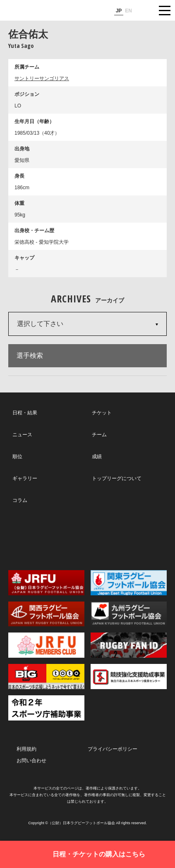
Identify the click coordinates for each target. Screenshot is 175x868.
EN (128, 11)
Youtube (136, 537)
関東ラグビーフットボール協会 (129, 583)
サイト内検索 (144, 10)
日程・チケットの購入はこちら (99, 854)
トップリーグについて (117, 478)
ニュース (22, 435)
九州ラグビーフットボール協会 (129, 614)
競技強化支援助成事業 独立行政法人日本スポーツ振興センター (129, 677)
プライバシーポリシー (113, 749)
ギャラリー (25, 478)
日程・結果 (25, 413)
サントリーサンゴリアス (42, 78)
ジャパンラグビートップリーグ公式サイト (31, 11)
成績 (97, 457)
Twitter (37, 536)
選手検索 (30, 356)
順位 (17, 457)
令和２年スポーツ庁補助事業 (46, 708)
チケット (102, 413)
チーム (99, 435)
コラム (20, 500)
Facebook (87, 537)
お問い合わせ (31, 761)
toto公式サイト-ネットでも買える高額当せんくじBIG (46, 677)
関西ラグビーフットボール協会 (46, 614)
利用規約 (26, 749)
